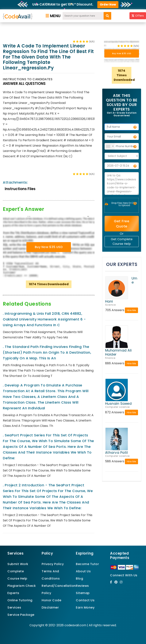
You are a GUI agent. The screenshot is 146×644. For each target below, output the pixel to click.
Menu (53, 16)
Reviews (82, 586)
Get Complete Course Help (122, 241)
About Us (83, 571)
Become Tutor (87, 564)
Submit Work (18, 564)
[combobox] (110, 146)
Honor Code (51, 600)
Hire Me (131, 310)
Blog (79, 579)
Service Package (21, 615)
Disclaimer (50, 607)
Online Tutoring (20, 600)
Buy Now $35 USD (49, 247)
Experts (13, 593)
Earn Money (85, 607)
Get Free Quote (122, 224)
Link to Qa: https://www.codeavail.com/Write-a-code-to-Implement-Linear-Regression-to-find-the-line (122, 183)
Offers (138, 16)
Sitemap (83, 593)
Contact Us (85, 600)
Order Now (108, 4)
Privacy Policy (53, 564)
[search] (107, 16)
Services (14, 607)
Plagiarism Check (22, 586)
